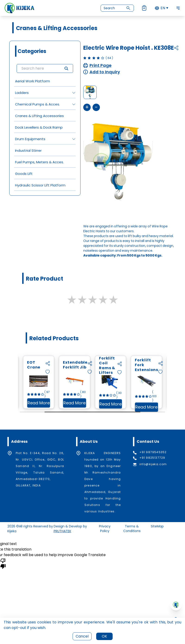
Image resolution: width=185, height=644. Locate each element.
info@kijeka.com (153, 464)
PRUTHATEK (62, 531)
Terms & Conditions (132, 529)
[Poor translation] (3, 563)
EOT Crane (57, 365)
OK (104, 636)
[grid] (45, 133)
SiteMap (157, 526)
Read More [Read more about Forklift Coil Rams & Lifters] (134, 405)
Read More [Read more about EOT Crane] (62, 404)
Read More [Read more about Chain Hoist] (26, 404)
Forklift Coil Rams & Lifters (131, 366)
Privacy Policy (105, 529)
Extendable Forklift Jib (99, 365)
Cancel (82, 636)
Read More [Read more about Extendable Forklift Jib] (98, 404)
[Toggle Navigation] (178, 8)
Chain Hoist (21, 365)
